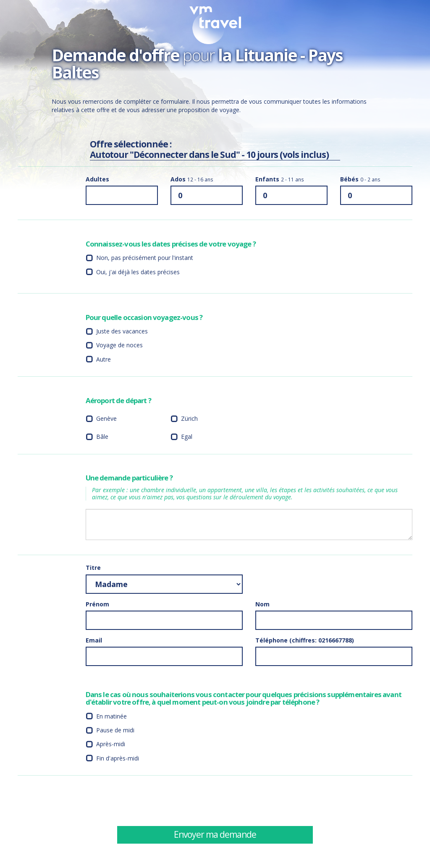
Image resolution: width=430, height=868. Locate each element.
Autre (104, 359)
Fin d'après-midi (118, 758)
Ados (192, 179)
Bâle (102, 437)
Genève (106, 418)
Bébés (360, 179)
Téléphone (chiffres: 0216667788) (305, 640)
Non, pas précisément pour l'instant (145, 258)
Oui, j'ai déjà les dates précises (138, 272)
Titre (93, 568)
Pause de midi (115, 730)
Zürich (189, 418)
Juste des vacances (122, 331)
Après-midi (111, 744)
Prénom (97, 604)
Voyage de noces (119, 345)
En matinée (111, 716)
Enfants (280, 179)
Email (94, 640)
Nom (262, 604)
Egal (187, 437)
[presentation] (319, 800)
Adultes (97, 179)
